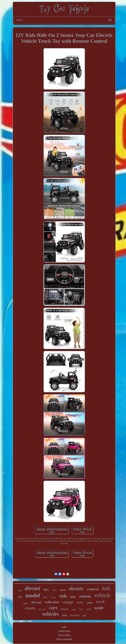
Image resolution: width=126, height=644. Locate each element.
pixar (90, 603)
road (54, 590)
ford (84, 616)
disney (53, 597)
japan (26, 603)
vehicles (51, 614)
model (33, 595)
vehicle (102, 595)
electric (76, 589)
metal (74, 609)
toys (46, 589)
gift (20, 597)
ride (63, 596)
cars (53, 608)
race (81, 609)
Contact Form (64, 631)
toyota (63, 590)
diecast (32, 588)
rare (45, 597)
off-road (36, 602)
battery (65, 609)
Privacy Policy (64, 635)
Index (64, 627)
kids (106, 588)
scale (99, 608)
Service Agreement (64, 639)
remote (85, 596)
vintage (68, 602)
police (80, 602)
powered (42, 609)
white (20, 591)
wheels (30, 608)
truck (100, 602)
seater (89, 609)
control (93, 589)
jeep (64, 615)
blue (73, 597)
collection (52, 602)
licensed (75, 615)
